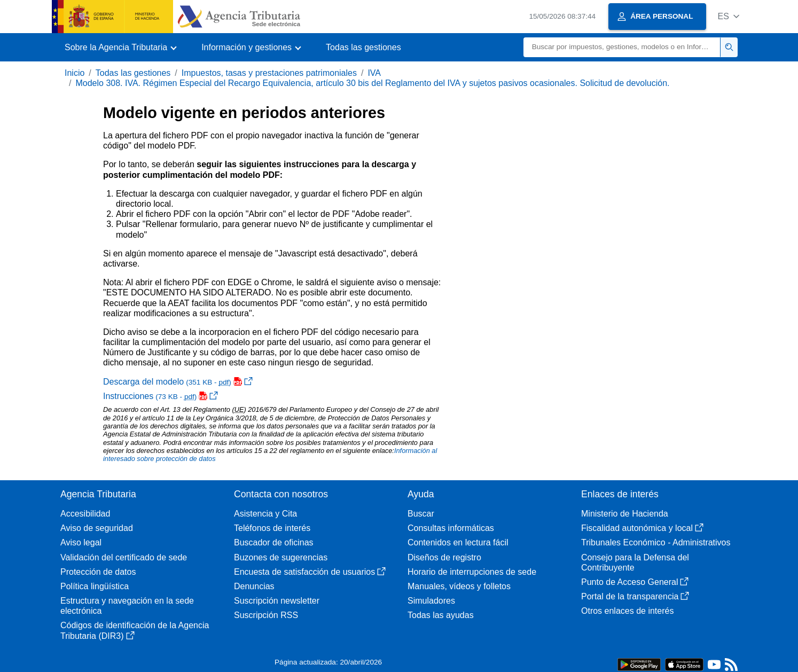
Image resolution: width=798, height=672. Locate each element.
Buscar (421, 514)
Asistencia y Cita (265, 514)
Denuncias (254, 586)
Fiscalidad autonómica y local (642, 528)
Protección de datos (98, 572)
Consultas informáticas (451, 528)
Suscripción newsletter (277, 601)
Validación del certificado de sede (124, 557)
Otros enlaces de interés (627, 611)
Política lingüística (95, 586)
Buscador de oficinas (274, 542)
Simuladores (431, 601)
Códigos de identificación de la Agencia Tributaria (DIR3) (135, 630)
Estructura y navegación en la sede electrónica (127, 606)
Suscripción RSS (266, 615)
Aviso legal (81, 542)
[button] (728, 16)
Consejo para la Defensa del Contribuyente (635, 562)
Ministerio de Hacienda (625, 514)
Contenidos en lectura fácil (458, 542)
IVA (374, 73)
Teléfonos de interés (272, 528)
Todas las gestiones (363, 47)
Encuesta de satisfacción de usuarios (310, 572)
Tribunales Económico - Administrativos (656, 542)
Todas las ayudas (441, 615)
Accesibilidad (85, 514)
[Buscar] (622, 47)
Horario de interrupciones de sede (472, 572)
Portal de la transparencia (635, 596)
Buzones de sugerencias (281, 557)
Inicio (75, 73)
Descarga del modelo (178, 382)
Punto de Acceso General (635, 582)
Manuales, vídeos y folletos (459, 586)
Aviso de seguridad (97, 528)
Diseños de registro (444, 557)
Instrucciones (161, 396)
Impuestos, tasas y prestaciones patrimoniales (269, 73)
